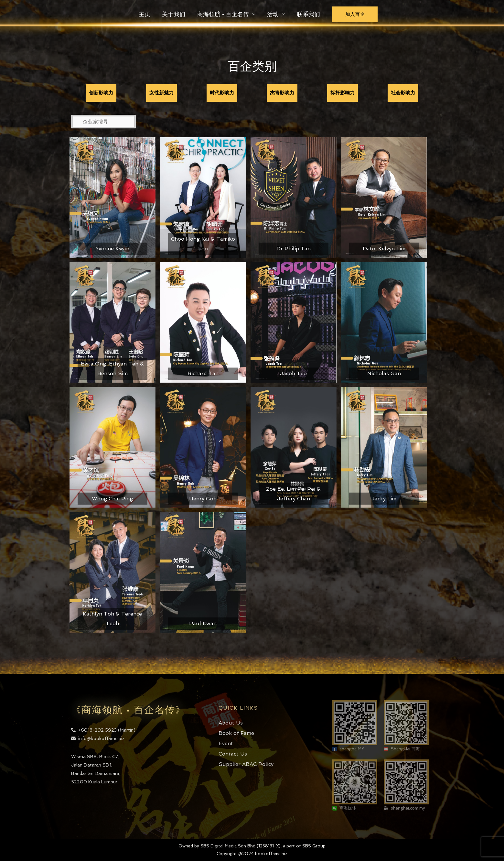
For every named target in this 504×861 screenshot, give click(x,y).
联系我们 (308, 14)
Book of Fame (236, 733)
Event (226, 743)
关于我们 (174, 14)
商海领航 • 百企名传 (223, 14)
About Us (231, 723)
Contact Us (233, 754)
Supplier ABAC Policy (246, 764)
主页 (145, 14)
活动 (273, 14)
